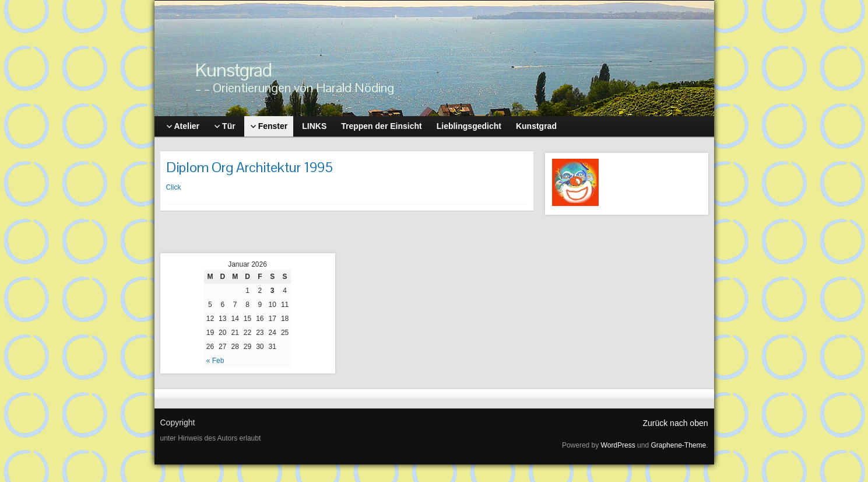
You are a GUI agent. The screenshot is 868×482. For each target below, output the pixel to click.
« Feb (215, 361)
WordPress (618, 445)
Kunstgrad (233, 70)
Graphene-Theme (678, 445)
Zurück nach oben (675, 423)
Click (174, 187)
